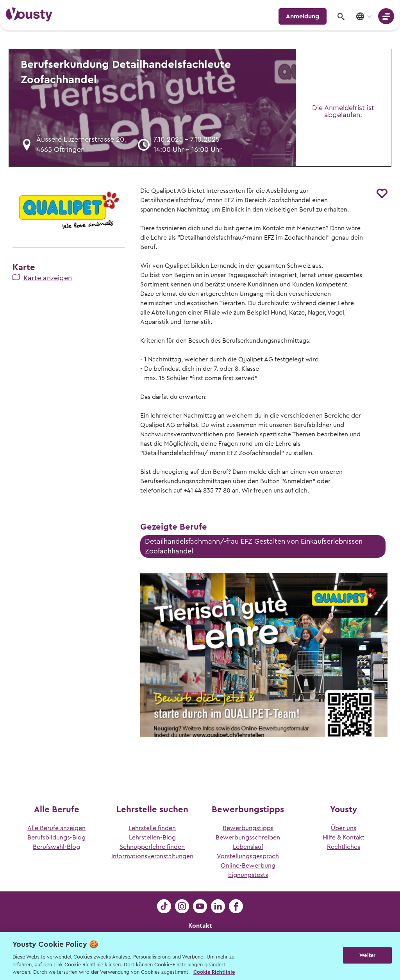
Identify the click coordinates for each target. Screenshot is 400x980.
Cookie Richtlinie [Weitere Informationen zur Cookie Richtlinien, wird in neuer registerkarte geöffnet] (214, 972)
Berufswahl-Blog (56, 847)
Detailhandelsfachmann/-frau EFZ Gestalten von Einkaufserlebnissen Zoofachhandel (254, 546)
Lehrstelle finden (152, 828)
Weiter (367, 955)
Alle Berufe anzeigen (56, 828)
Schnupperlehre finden (152, 847)
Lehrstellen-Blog (152, 838)
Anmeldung (303, 16)
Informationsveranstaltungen (152, 856)
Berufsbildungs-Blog (56, 838)
